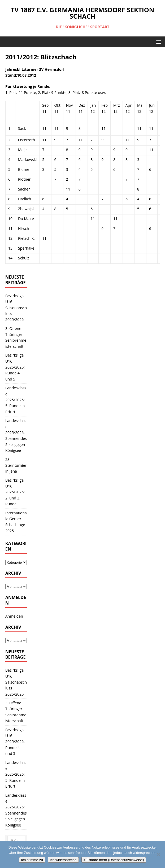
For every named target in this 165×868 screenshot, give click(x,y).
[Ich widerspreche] (158, 854)
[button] (158, 42)
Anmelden (14, 616)
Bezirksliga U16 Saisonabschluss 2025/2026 (16, 308)
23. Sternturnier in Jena (16, 465)
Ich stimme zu (32, 860)
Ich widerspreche (63, 860)
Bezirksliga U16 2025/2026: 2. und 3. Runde (15, 492)
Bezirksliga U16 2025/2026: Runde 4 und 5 (15, 367)
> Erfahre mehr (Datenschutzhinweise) (114, 860)
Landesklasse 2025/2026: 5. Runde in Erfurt (16, 400)
